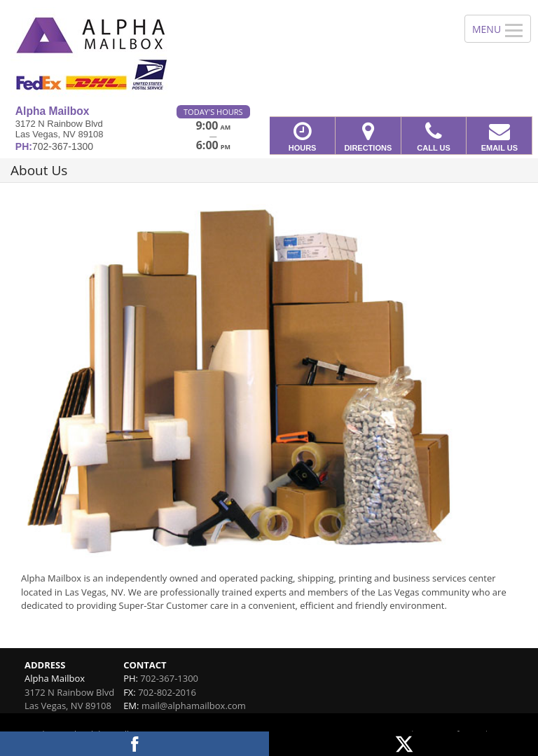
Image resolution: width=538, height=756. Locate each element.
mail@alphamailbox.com (194, 706)
